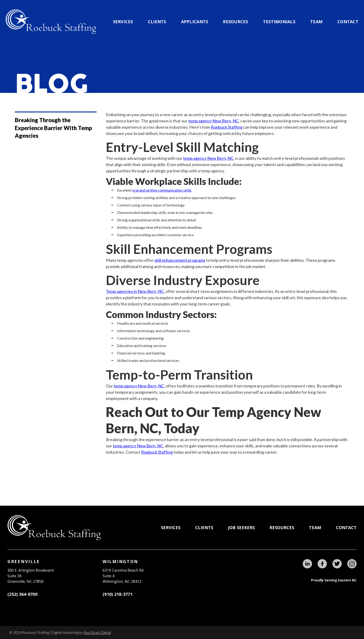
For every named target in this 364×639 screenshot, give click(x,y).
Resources (235, 22)
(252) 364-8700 (22, 594)
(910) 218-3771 (118, 594)
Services (123, 22)
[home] (51, 22)
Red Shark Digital (97, 632)
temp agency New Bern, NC (213, 121)
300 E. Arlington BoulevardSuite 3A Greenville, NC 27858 (31, 576)
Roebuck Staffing (227, 127)
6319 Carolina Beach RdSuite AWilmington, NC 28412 (123, 576)
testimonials (279, 22)
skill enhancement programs (180, 260)
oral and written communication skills (162, 190)
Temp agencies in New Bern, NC (135, 291)
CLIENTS (157, 22)
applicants (195, 22)
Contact (348, 22)
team (316, 22)
